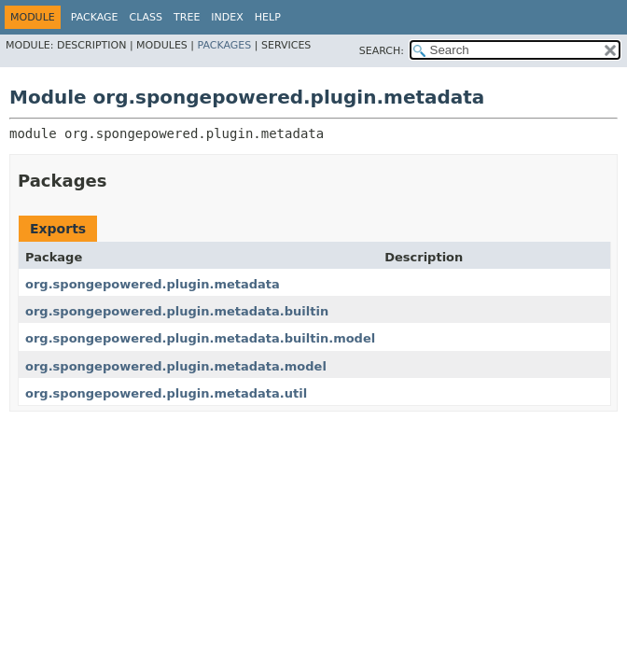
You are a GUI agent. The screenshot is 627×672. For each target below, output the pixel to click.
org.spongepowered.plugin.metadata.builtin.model (200, 338)
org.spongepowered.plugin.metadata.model (176, 366)
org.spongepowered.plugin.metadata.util (166, 393)
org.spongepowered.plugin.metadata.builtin (177, 311)
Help (268, 17)
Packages (225, 45)
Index (227, 17)
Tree (187, 17)
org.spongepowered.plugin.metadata (153, 284)
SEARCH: (382, 51)
